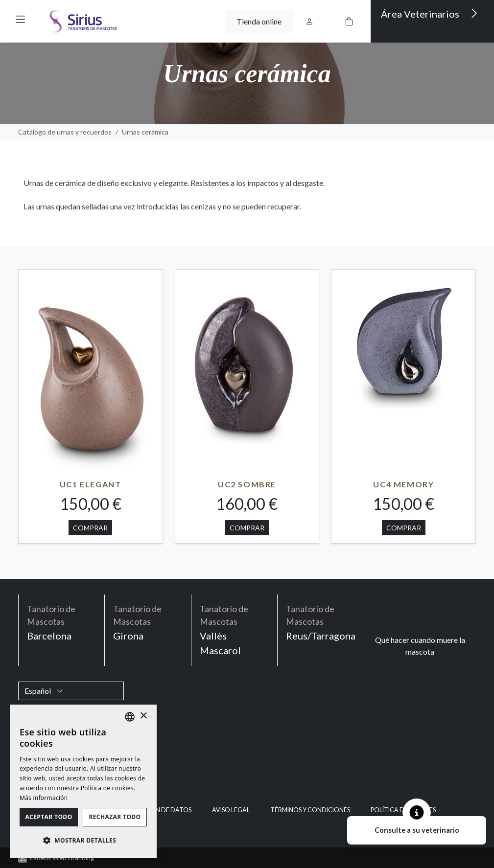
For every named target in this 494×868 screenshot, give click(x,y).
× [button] (143, 716)
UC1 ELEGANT (91, 484)
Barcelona (62, 622)
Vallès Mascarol (235, 630)
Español (44, 691)
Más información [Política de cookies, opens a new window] (44, 798)
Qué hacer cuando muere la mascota (420, 646)
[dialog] (83, 781)
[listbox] (130, 717)
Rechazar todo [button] (115, 817)
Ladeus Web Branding (62, 858)
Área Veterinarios (429, 13)
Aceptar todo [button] (48, 817)
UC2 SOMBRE (247, 484)
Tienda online (259, 21)
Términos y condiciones (310, 810)
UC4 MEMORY (403, 484)
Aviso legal (231, 810)
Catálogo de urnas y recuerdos (65, 132)
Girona (148, 622)
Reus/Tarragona (321, 622)
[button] (20, 19)
